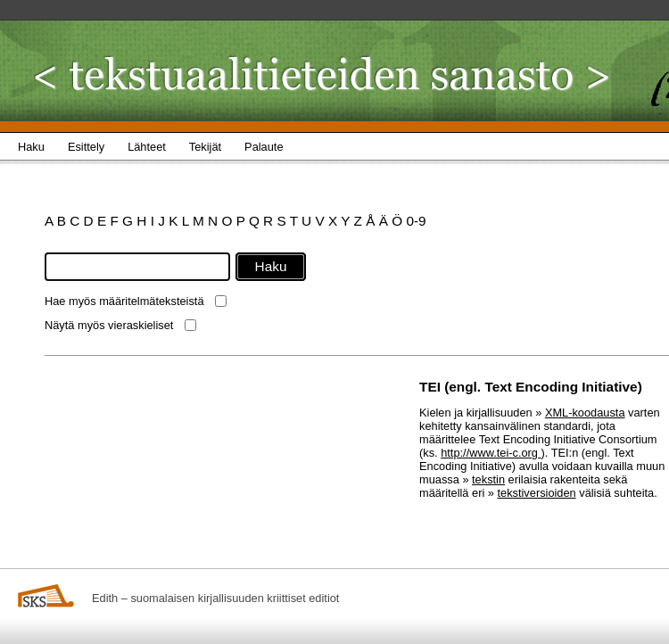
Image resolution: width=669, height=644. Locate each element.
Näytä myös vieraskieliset (109, 325)
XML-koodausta (585, 413)
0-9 (416, 221)
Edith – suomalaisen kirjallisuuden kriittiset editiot (215, 598)
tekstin (488, 479)
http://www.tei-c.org (491, 453)
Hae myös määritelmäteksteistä (124, 301)
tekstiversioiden (537, 493)
